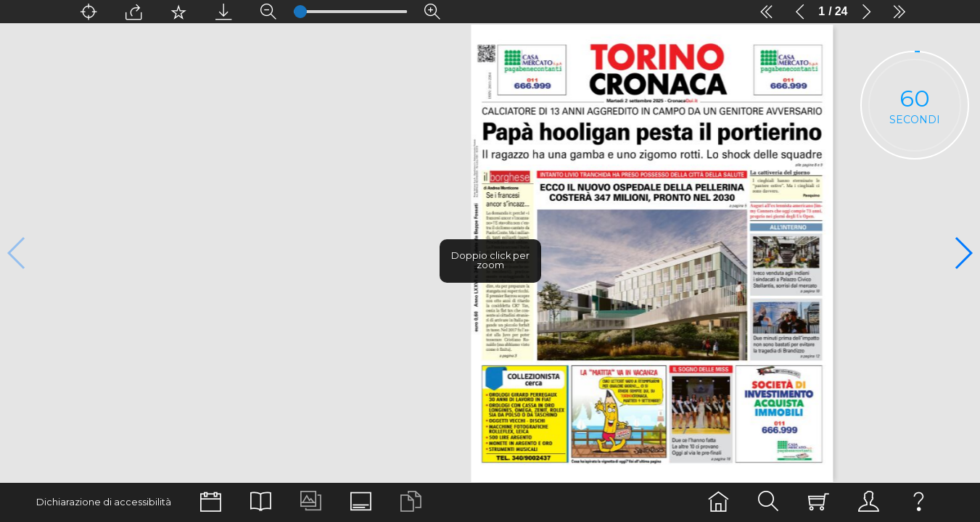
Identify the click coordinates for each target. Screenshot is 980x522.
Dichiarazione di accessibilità (104, 502)
